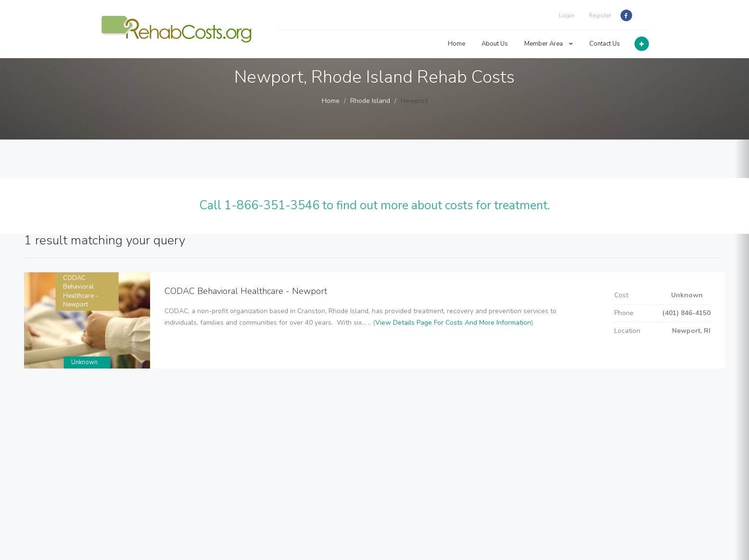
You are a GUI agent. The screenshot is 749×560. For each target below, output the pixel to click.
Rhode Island (370, 101)
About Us (495, 44)
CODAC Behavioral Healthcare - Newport (81, 292)
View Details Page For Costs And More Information (453, 323)
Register (600, 15)
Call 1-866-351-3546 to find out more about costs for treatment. (374, 205)
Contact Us (605, 44)
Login (567, 15)
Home (457, 44)
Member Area (549, 44)
